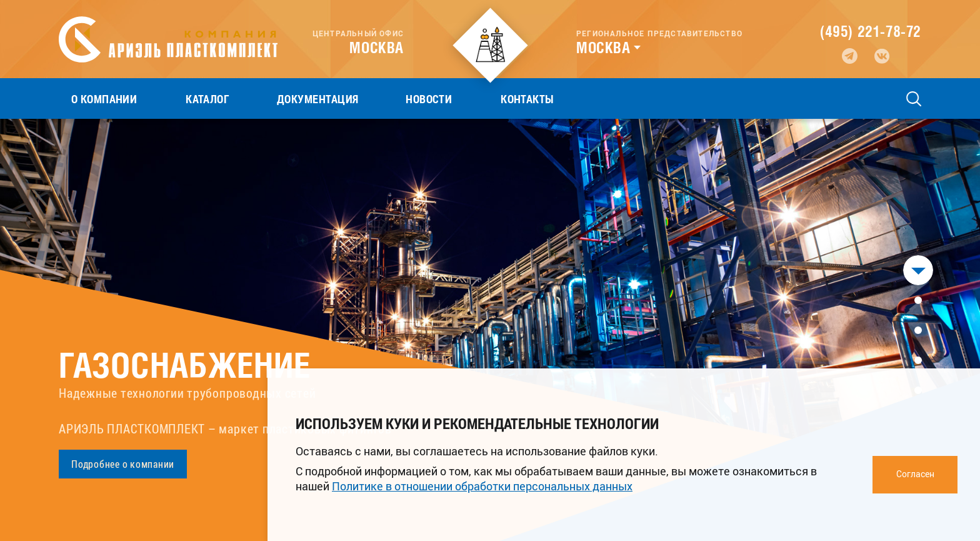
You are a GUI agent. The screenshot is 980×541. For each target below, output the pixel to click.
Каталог (171, 99)
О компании (92, 99)
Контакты (416, 99)
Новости (342, 99)
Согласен (915, 474)
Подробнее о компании (123, 464)
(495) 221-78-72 (871, 31)
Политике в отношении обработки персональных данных (482, 486)
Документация (256, 99)
